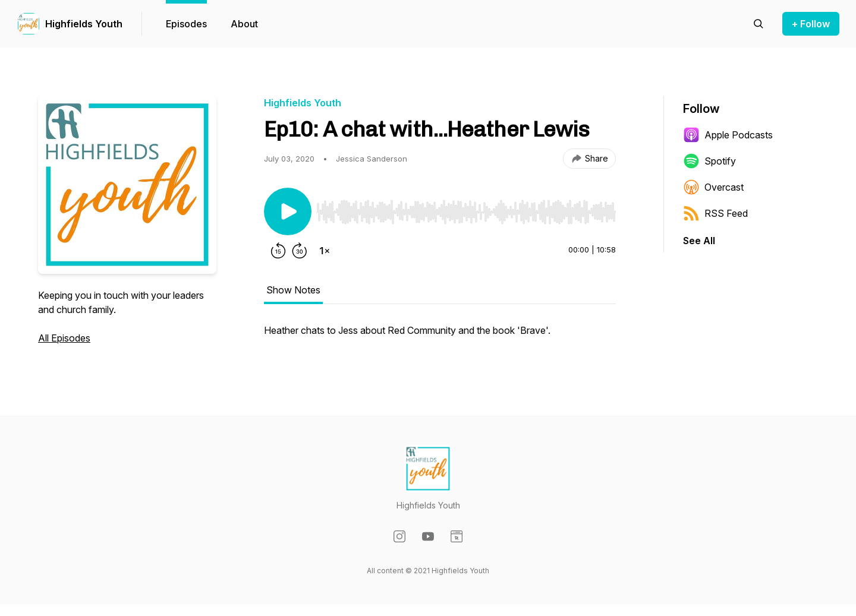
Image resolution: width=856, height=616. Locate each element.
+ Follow (811, 24)
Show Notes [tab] (293, 290)
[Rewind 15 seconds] (278, 251)
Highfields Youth (84, 24)
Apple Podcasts (728, 135)
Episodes (186, 24)
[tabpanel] (440, 336)
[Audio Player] (466, 209)
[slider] (466, 212)
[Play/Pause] (288, 211)
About (244, 24)
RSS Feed (715, 213)
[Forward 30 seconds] (300, 251)
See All (699, 241)
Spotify (709, 161)
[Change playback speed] (325, 251)
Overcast (713, 187)
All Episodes (64, 338)
